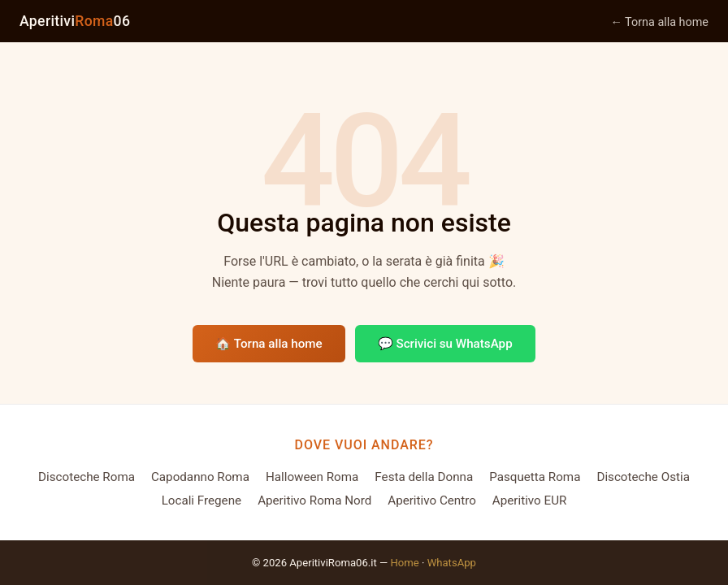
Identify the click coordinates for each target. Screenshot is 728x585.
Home (404, 563)
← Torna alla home (659, 22)
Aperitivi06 (75, 21)
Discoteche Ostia (643, 477)
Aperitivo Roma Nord (314, 500)
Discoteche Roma (87, 477)
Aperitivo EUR (530, 500)
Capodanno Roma (200, 477)
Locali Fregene (202, 500)
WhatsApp (452, 563)
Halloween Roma (312, 477)
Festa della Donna (424, 477)
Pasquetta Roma (535, 477)
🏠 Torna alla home (269, 344)
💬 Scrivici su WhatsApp (445, 344)
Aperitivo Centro (432, 500)
